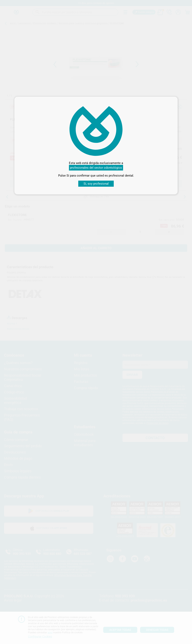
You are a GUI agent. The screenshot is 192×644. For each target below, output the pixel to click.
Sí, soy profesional (96, 184)
